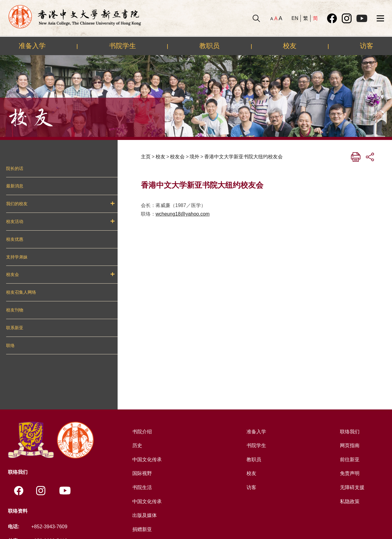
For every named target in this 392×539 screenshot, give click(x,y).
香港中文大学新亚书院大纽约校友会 (243, 157)
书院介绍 (142, 432)
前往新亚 (350, 460)
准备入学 (32, 46)
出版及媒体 (145, 515)
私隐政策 (350, 501)
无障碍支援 (352, 487)
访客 (367, 46)
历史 (137, 445)
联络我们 (350, 432)
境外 (194, 157)
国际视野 (142, 473)
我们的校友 (17, 204)
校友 (290, 46)
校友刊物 (15, 310)
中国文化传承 (147, 460)
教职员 (209, 46)
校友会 (13, 274)
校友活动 (15, 221)
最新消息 (15, 186)
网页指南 (350, 445)
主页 (146, 157)
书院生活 (142, 487)
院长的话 (15, 168)
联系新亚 (15, 328)
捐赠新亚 (142, 529)
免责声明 (350, 473)
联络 (10, 345)
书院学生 (123, 46)
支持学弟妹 (17, 257)
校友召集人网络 (21, 292)
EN (295, 18)
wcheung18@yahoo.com (183, 214)
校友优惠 (15, 239)
